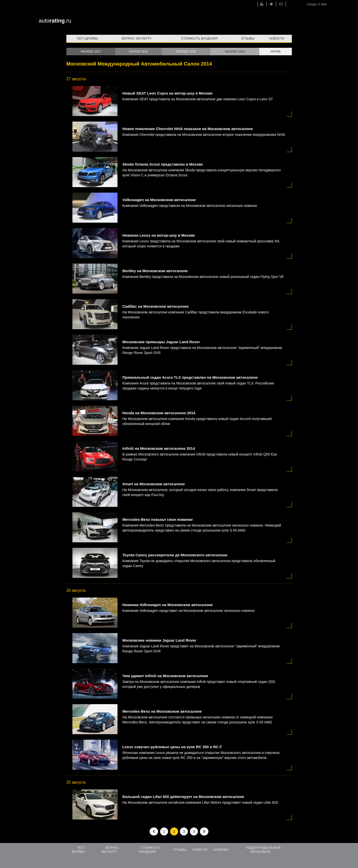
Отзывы (248, 39)
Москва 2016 (186, 52)
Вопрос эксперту (137, 39)
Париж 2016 (138, 52)
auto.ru (55, 21)
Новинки (221, 850)
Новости (277, 39)
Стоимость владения (199, 39)
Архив (276, 52)
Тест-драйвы (87, 39)
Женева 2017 (91, 52)
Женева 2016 (235, 52)
